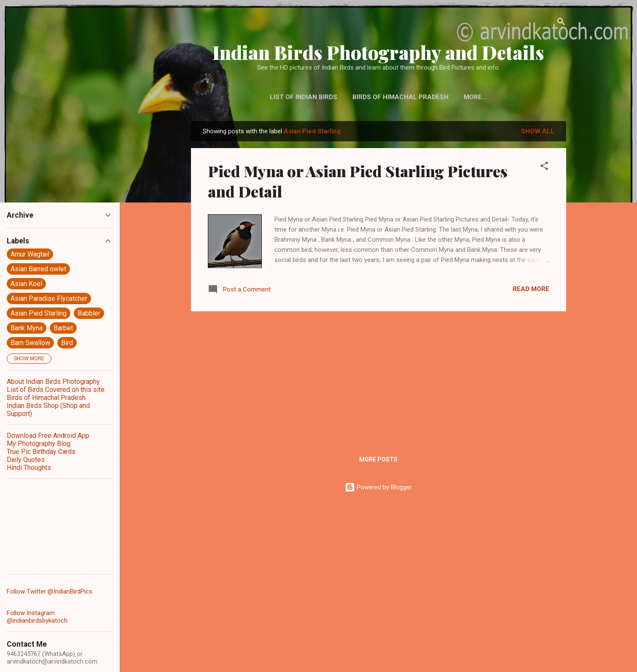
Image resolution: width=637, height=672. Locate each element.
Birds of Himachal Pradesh (400, 97)
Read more (531, 289)
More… (475, 97)
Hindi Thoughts (29, 468)
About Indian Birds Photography (53, 382)
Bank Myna (27, 328)
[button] (544, 167)
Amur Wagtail (30, 254)
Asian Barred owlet (38, 269)
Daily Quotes (26, 460)
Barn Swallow (30, 343)
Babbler (89, 313)
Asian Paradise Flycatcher (49, 298)
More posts (378, 459)
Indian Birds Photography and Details (378, 52)
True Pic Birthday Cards (41, 452)
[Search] (561, 23)
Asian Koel (26, 284)
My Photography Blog (39, 444)
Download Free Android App (48, 436)
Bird (67, 343)
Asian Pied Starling (39, 313)
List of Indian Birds (304, 97)
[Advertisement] (379, 377)
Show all (538, 131)
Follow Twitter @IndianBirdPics (50, 591)
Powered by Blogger (378, 487)
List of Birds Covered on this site (56, 390)
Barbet (63, 328)
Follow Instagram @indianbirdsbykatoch (37, 617)
